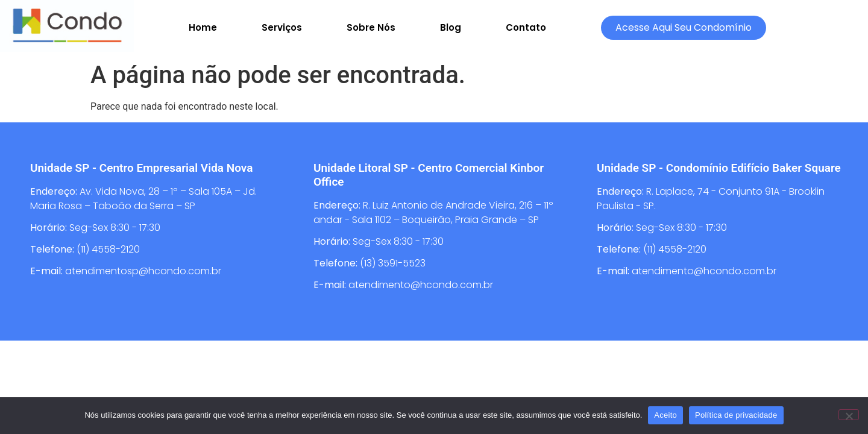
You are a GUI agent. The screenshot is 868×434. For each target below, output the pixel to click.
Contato (526, 27)
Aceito (665, 415)
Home (203, 27)
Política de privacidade (736, 415)
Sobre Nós (371, 27)
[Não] (849, 415)
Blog (451, 27)
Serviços (282, 27)
